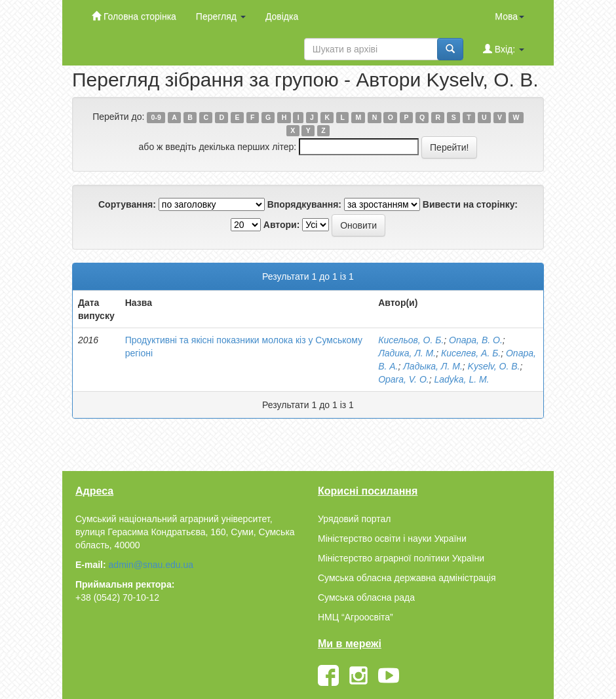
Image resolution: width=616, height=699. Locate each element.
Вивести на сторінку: (470, 204)
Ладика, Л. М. (407, 353)
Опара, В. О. (476, 340)
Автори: (282, 225)
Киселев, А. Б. (471, 353)
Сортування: (127, 204)
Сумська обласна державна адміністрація (407, 578)
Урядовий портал (354, 519)
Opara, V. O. (404, 379)
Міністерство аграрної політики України (401, 558)
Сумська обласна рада (366, 597)
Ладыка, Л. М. (433, 366)
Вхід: (504, 49)
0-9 (156, 117)
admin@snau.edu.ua (151, 565)
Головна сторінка (134, 16)
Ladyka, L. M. (461, 379)
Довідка (282, 16)
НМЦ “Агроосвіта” (356, 617)
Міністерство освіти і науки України (392, 538)
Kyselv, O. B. (494, 366)
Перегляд (221, 16)
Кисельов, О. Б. (411, 340)
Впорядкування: (304, 204)
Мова (510, 16)
